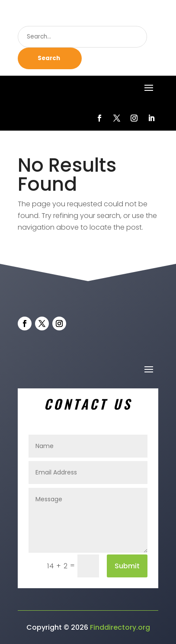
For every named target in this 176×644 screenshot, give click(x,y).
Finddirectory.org (120, 627)
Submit (127, 566)
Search (49, 58)
